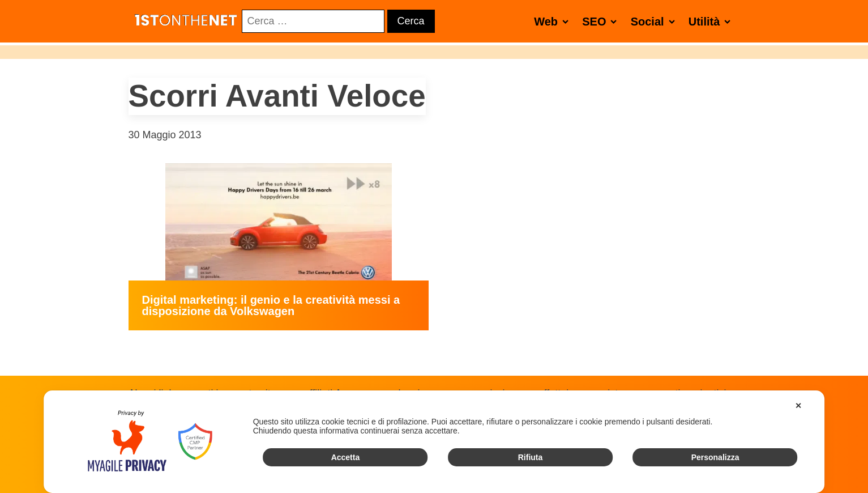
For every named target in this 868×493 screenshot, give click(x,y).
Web (553, 21)
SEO (602, 21)
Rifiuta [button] (531, 457)
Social (655, 21)
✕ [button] (798, 406)
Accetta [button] (346, 457)
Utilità (712, 21)
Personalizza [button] (715, 457)
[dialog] (434, 442)
